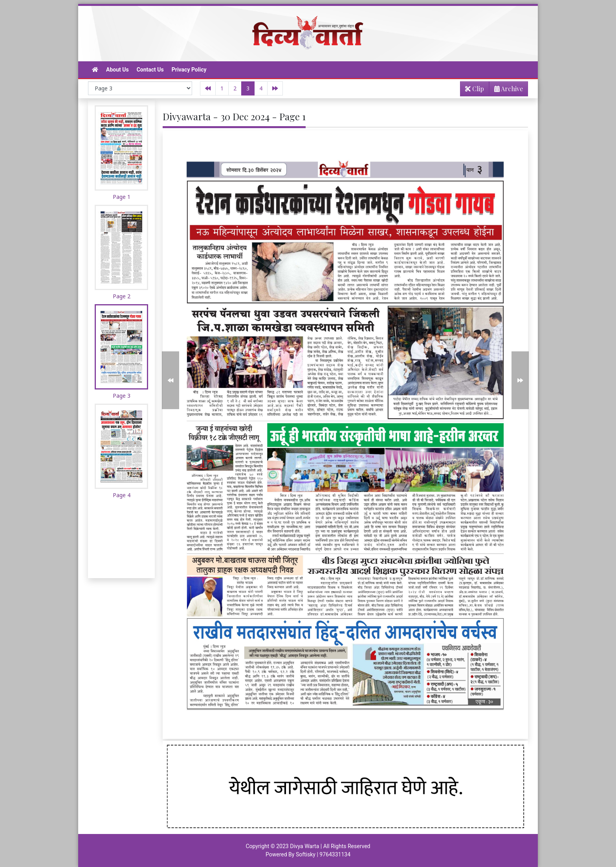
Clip (475, 89)
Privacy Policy (189, 70)
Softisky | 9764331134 (323, 854)
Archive (506, 90)
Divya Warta (304, 846)
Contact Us (150, 70)
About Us (117, 70)
